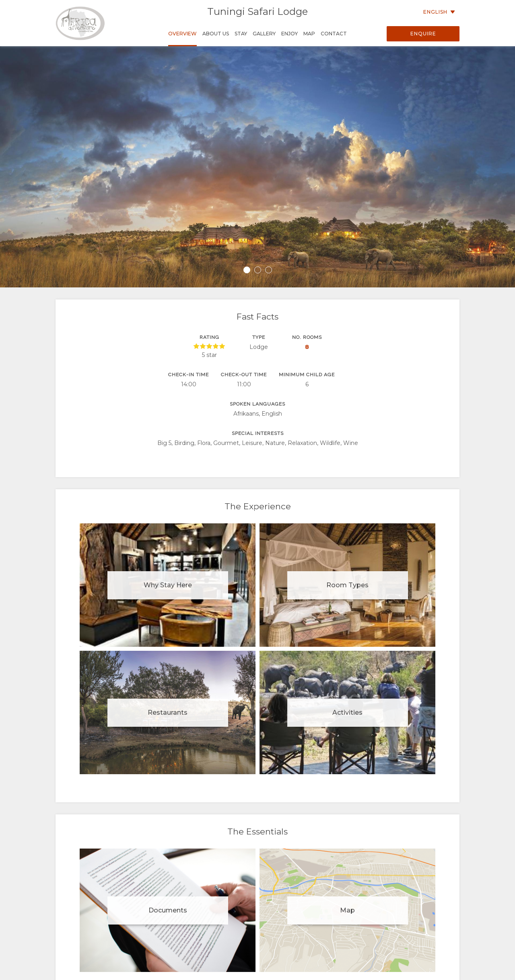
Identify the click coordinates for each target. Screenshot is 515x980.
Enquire (423, 34)
